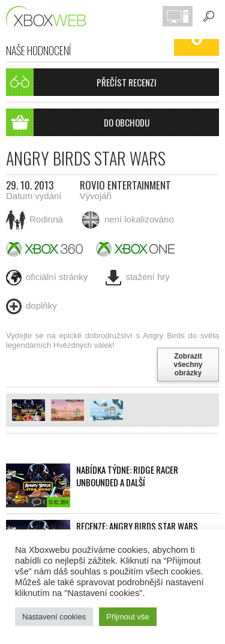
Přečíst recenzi (81, 82)
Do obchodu (78, 122)
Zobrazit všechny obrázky (188, 365)
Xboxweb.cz (49, 16)
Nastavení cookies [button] (54, 617)
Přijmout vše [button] (128, 617)
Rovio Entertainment (125, 185)
